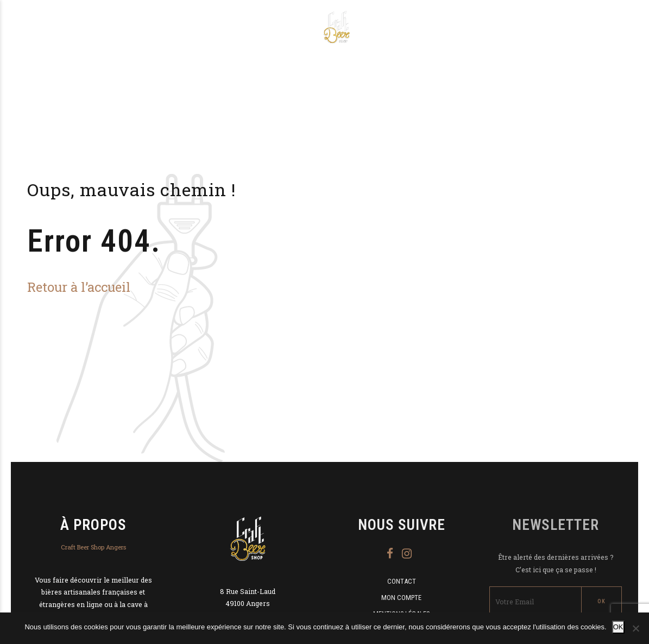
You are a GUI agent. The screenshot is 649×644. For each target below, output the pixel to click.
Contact (402, 581)
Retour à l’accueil (79, 287)
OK (618, 627)
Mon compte (401, 598)
